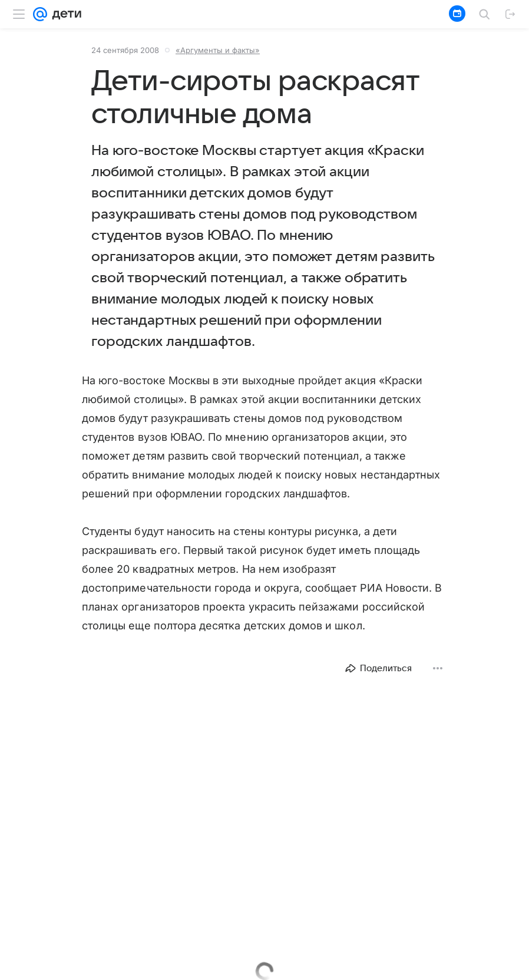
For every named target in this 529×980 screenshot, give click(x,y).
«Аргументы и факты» (218, 50)
